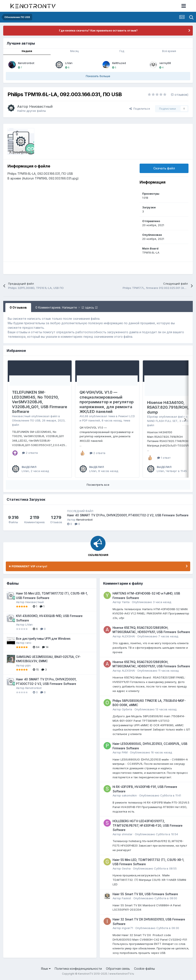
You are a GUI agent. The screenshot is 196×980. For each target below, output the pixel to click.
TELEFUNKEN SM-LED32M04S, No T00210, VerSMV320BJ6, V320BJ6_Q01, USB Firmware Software (40, 402)
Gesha (126, 868)
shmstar (127, 834)
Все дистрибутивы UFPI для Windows (43, 639)
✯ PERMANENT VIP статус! (28, 566)
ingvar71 (127, 928)
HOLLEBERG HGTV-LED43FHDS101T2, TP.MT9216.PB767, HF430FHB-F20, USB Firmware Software (148, 825)
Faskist (126, 898)
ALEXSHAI (128, 636)
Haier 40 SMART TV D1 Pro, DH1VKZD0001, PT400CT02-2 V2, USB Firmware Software (128, 515)
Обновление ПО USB (26, 420)
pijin (28, 665)
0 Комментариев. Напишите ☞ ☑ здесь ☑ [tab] (67, 307)
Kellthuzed (119, 63)
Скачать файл (164, 168)
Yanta (126, 602)
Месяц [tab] (74, 51)
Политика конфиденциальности (78, 969)
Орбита (127, 709)
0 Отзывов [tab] (18, 307)
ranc (28, 643)
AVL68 (84, 416)
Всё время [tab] (169, 51)
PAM (125, 752)
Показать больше (98, 76)
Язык (46, 969)
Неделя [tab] (27, 51)
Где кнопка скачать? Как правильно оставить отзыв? (98, 30)
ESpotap (153, 417)
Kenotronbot (26, 63)
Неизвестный (41, 106)
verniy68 (165, 63)
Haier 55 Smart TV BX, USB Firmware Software (145, 894)
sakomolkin (129, 795)
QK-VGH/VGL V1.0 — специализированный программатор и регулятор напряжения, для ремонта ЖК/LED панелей (107, 402)
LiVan (69, 63)
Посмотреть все (98, 485)
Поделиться (140, 109)
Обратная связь (118, 969)
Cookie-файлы (144, 969)
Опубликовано (152, 602)
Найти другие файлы (32, 111)
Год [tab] (122, 51)
